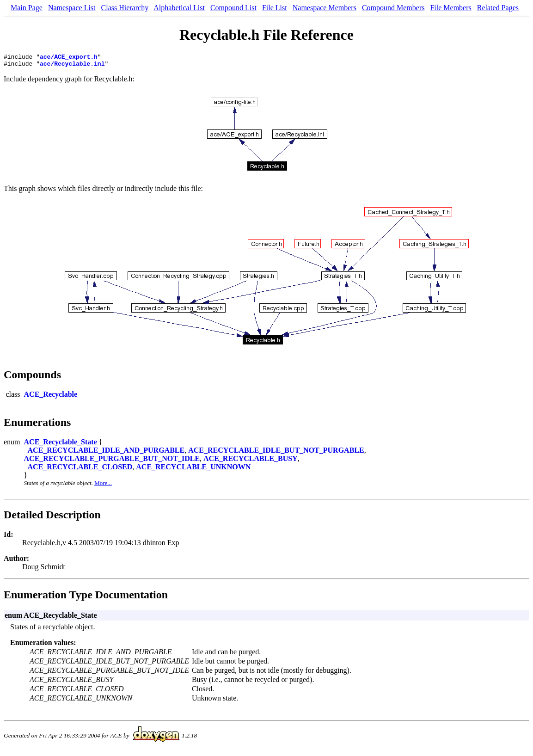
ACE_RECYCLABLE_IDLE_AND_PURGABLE (106, 453)
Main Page (27, 8)
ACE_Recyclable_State (61, 445)
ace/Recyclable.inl (72, 66)
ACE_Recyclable (51, 397)
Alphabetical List (179, 8)
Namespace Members (325, 8)
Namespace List (72, 8)
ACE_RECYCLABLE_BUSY (251, 461)
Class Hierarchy (125, 8)
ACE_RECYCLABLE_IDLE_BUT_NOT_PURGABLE (276, 453)
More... (103, 486)
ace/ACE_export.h (69, 58)
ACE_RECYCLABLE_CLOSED (80, 470)
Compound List (233, 8)
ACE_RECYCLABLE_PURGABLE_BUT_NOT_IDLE (112, 461)
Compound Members (393, 8)
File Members (450, 8)
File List (275, 8)
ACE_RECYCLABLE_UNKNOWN (193, 470)
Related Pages (498, 8)
